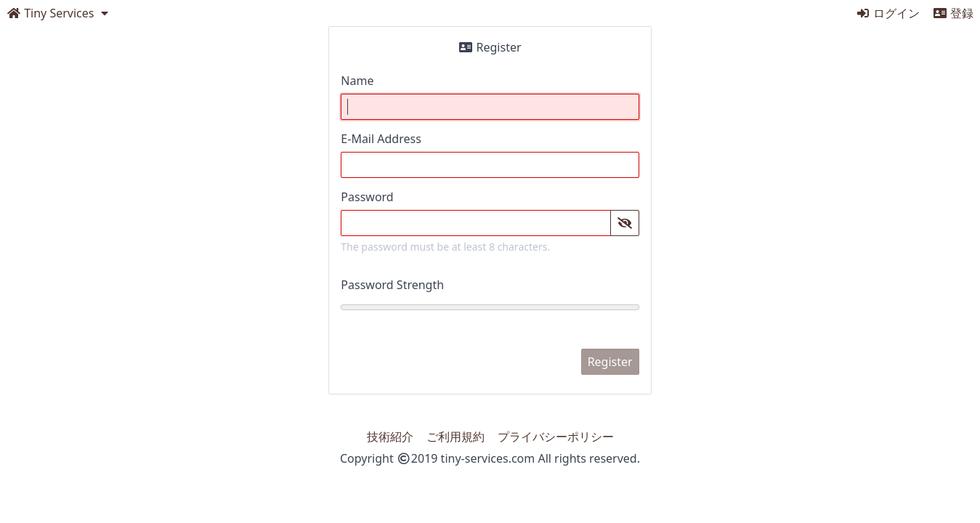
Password (367, 197)
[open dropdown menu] (59, 13)
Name (357, 81)
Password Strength (392, 285)
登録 (953, 13)
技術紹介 (390, 437)
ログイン (888, 13)
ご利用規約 (455, 437)
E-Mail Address (381, 139)
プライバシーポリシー (556, 437)
